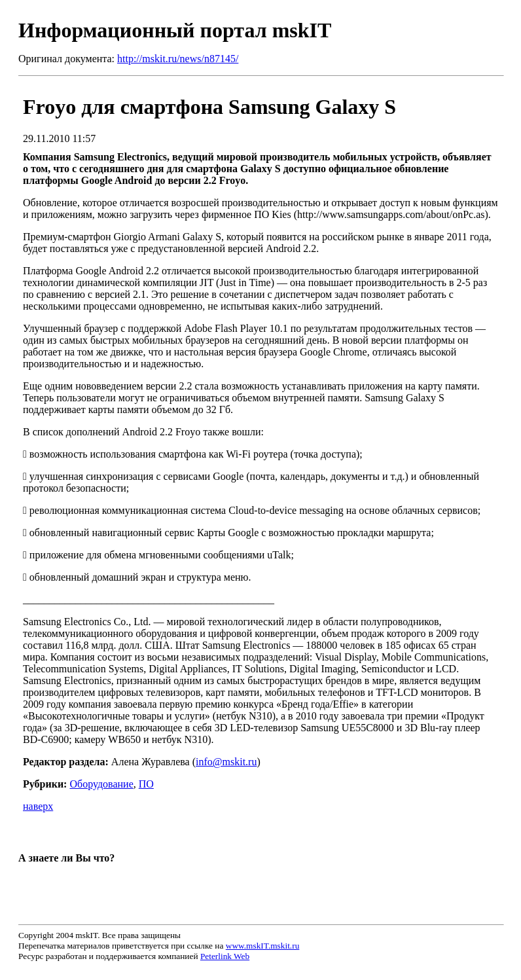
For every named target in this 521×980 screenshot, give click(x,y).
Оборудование (101, 784)
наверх (38, 806)
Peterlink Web (225, 956)
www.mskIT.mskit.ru (263, 946)
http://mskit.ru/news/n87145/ (178, 59)
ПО (146, 784)
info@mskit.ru (226, 762)
